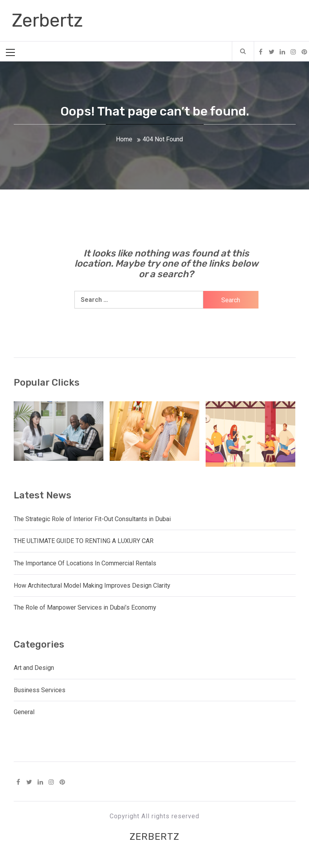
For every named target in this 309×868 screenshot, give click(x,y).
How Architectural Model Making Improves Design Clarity (92, 586)
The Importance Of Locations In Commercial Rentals (85, 563)
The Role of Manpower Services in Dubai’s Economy (85, 607)
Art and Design (34, 668)
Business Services (40, 690)
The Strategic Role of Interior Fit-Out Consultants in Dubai (92, 519)
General (24, 712)
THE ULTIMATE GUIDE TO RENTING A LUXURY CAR (84, 541)
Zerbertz (47, 21)
